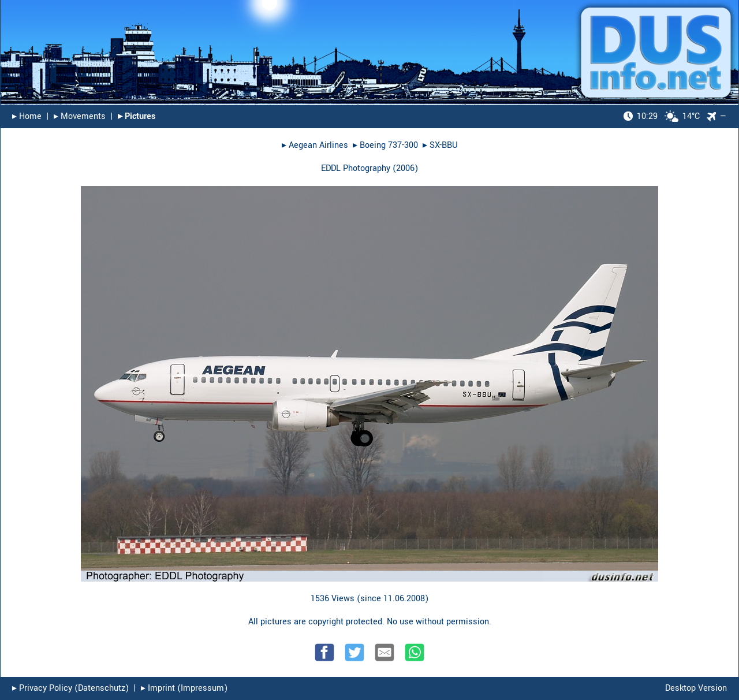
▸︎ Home (27, 116)
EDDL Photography (356, 168)
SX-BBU (444, 145)
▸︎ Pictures (137, 116)
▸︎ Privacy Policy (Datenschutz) (70, 688)
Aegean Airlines (318, 145)
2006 (405, 168)
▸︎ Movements (80, 116)
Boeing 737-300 (389, 145)
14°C (662, 116)
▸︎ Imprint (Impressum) (184, 688)
